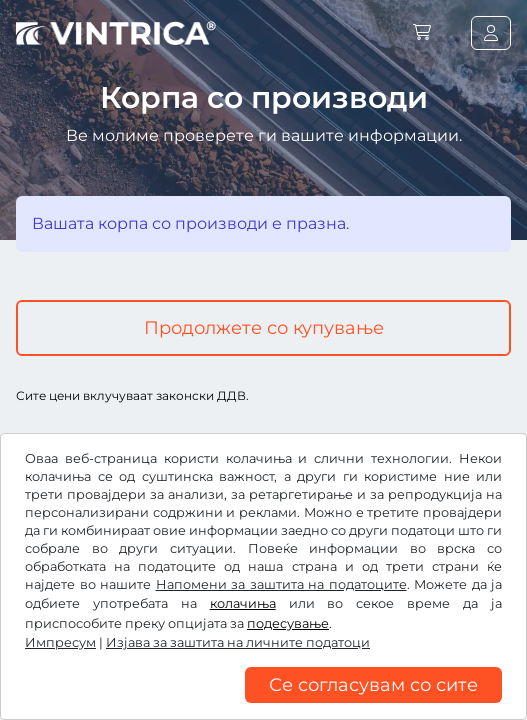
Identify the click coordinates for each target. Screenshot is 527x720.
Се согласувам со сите (373, 685)
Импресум (60, 642)
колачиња (243, 603)
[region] (263, 705)
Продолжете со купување (264, 328)
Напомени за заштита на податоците (281, 584)
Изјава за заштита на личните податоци (238, 642)
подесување (288, 623)
